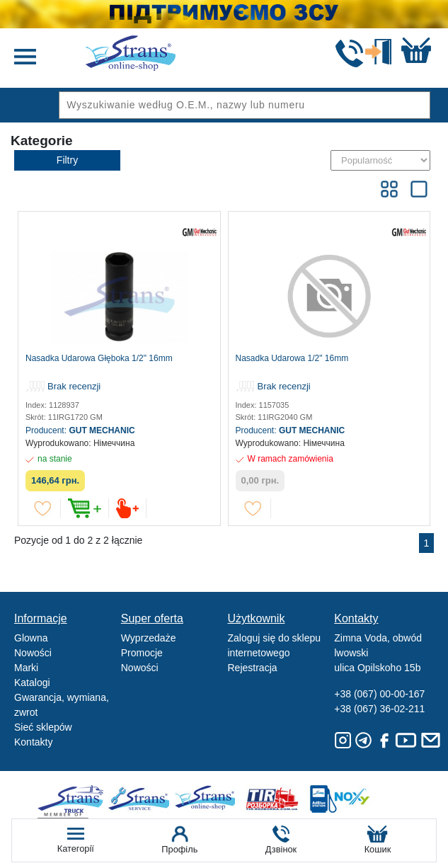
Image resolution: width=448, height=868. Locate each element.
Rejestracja (253, 668)
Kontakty (33, 742)
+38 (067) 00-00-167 (379, 694)
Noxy (339, 799)
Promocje (142, 653)
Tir (273, 799)
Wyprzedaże (149, 638)
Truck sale (75, 799)
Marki (26, 668)
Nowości (33, 653)
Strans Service (141, 799)
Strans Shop (207, 799)
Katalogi (32, 683)
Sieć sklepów (43, 727)
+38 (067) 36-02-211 (379, 709)
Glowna (31, 638)
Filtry (67, 160)
